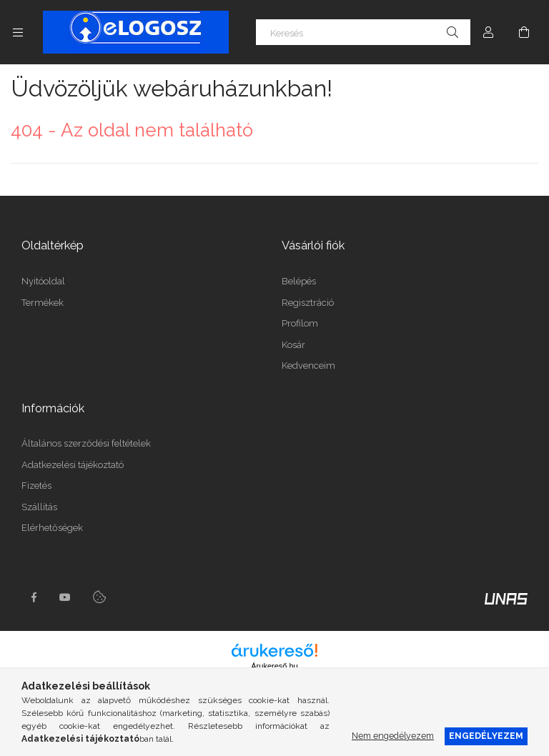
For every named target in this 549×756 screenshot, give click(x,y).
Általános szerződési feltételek (86, 443)
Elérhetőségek (52, 528)
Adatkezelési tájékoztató (73, 465)
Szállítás (39, 507)
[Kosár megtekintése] (524, 32)
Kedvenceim (308, 365)
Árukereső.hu (274, 666)
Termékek (43, 303)
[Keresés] (363, 32)
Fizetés (36, 486)
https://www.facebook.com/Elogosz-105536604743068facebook (34, 597)
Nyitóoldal (43, 281)
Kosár (293, 345)
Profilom (300, 323)
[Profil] (488, 32)
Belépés (299, 281)
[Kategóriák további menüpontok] (18, 32)
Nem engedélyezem (393, 736)
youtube (65, 597)
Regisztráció (308, 303)
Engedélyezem (486, 736)
